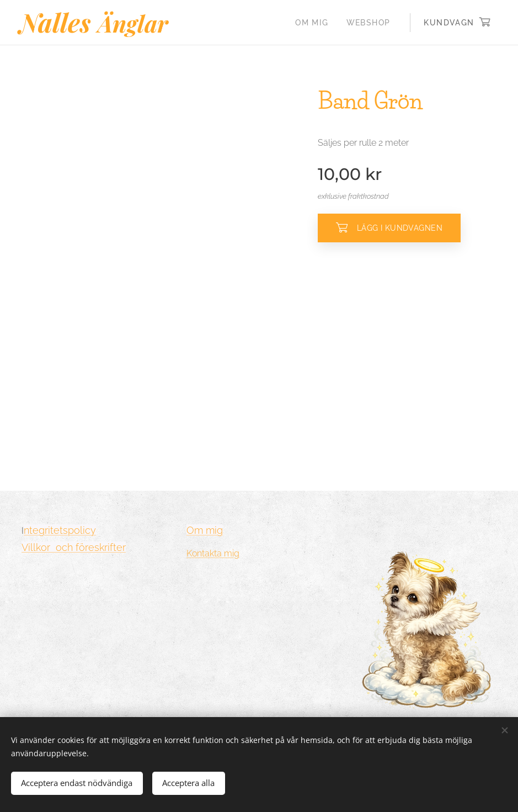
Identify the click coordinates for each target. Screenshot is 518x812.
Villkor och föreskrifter (74, 547)
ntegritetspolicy (60, 530)
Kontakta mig (213, 553)
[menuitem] (315, 23)
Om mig (205, 530)
